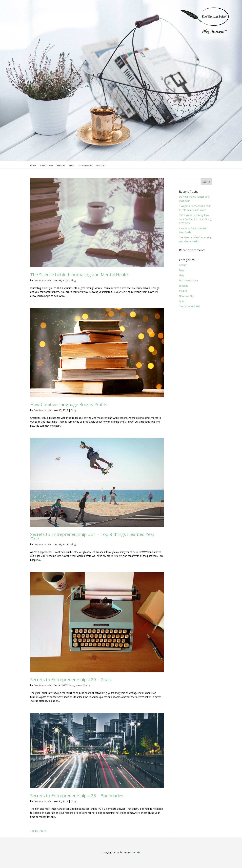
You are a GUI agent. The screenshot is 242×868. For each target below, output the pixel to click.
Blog (72, 166)
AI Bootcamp (46, 166)
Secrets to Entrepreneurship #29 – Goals (71, 680)
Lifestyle (184, 286)
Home (33, 166)
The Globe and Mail (190, 306)
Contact (101, 166)
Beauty (183, 265)
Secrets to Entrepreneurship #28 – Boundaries (77, 796)
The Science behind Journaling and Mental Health (80, 275)
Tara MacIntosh (42, 280)
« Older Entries (38, 831)
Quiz (181, 301)
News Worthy (83, 685)
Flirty (182, 275)
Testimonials (85, 166)
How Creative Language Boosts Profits (69, 404)
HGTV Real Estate (189, 280)
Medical (183, 291)
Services (61, 166)
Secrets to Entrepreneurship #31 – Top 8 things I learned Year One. (92, 536)
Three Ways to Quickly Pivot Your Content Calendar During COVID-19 (195, 219)
